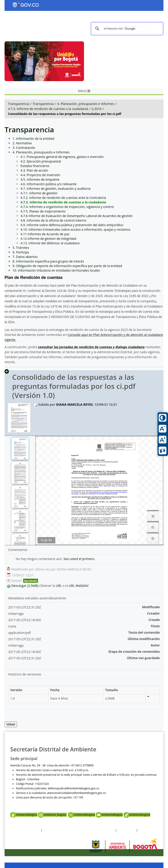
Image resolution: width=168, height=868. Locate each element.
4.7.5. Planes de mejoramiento (43, 211)
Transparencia (19, 104)
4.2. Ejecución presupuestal (41, 161)
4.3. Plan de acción (34, 170)
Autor (155, 645)
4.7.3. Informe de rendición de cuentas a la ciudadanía (48, 109)
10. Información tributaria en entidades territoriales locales (56, 270)
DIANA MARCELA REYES (74, 404)
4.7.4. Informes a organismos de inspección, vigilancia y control (67, 207)
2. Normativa (22, 143)
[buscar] (126, 29)
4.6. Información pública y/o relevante (48, 184)
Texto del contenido (144, 632)
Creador (153, 613)
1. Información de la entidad (33, 139)
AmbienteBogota (24, 815)
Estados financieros (35, 166)
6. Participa (21, 252)
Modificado (151, 607)
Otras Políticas (127, 830)
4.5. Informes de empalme (40, 179)
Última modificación (144, 639)
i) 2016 (97, 109)
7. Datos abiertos (25, 257)
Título (155, 626)
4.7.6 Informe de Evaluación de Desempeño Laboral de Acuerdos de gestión (76, 216)
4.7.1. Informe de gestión (39, 193)
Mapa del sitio (147, 830)
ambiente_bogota (52, 815)
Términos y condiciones (25, 830)
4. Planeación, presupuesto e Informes (86, 104)
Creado (154, 620)
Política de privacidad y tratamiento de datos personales (79, 830)
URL (59, 586)
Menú (84, 91)
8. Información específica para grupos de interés (48, 261)
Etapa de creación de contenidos (134, 652)
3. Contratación (24, 148)
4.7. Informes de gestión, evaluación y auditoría (55, 189)
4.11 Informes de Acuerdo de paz (45, 234)
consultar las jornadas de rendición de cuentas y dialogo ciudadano (91, 347)
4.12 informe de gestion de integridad (48, 239)
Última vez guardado (143, 658)
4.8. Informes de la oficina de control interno (53, 220)
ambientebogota (137, 815)
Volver (11, 724)
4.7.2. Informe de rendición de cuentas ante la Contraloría (63, 198)
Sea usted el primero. (79, 559)
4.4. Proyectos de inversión (40, 175)
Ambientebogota (81, 815)
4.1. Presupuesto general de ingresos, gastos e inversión (62, 157)
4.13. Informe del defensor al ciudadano (50, 243)
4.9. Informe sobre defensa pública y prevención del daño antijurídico (72, 225)
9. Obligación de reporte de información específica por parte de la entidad (67, 266)
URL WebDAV (79, 586)
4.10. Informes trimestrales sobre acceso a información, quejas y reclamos (75, 229)
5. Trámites (21, 248)
